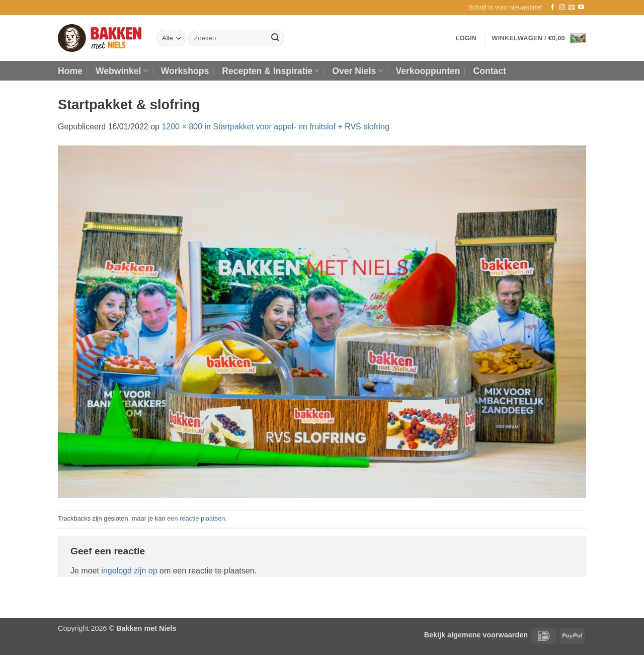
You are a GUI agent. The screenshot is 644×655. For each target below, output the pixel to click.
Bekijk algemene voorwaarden (476, 635)
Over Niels (357, 71)
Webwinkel (122, 71)
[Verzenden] (275, 38)
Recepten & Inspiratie (270, 71)
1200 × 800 (182, 127)
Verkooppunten (428, 71)
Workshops (185, 71)
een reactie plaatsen (196, 518)
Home (70, 71)
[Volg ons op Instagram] (562, 8)
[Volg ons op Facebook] (552, 8)
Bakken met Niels (146, 628)
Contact (490, 71)
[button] (505, 8)
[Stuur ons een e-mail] (572, 8)
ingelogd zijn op (129, 571)
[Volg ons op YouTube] (581, 8)
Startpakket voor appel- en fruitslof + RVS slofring (301, 127)
